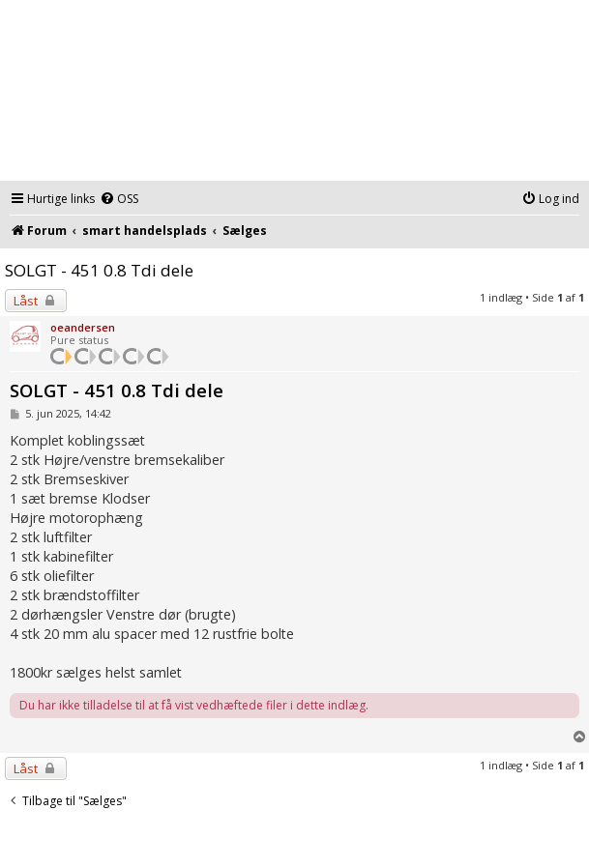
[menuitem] (119, 200)
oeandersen (83, 327)
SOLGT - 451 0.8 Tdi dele (99, 270)
